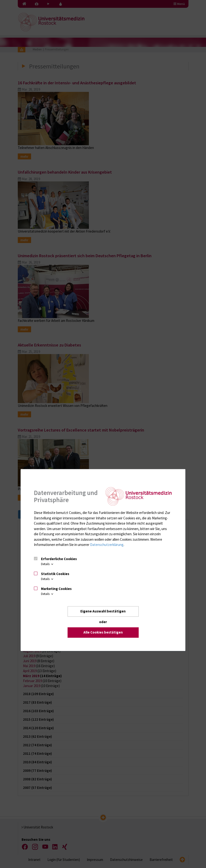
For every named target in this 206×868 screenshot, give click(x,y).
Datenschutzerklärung (107, 545)
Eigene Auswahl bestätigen (103, 611)
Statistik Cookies (55, 574)
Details (48, 564)
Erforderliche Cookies (59, 559)
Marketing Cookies (56, 588)
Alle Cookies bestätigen (103, 632)
